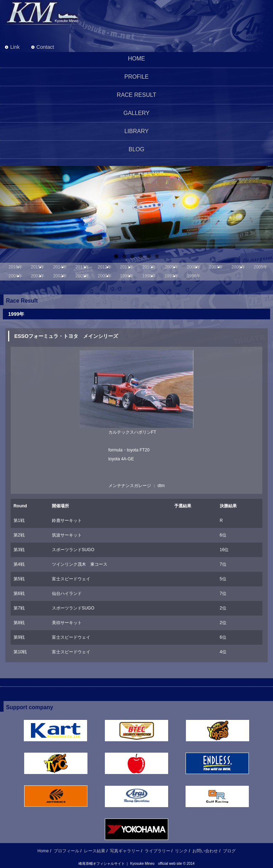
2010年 (149, 267)
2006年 (238, 267)
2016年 (15, 267)
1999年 (127, 276)
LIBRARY (136, 131)
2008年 (194, 267)
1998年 (149, 276)
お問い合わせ (205, 851)
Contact (45, 47)
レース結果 (95, 851)
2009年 (172, 267)
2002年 (60, 276)
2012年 (105, 267)
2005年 (261, 267)
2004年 (15, 276)
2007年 (216, 267)
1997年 (172, 276)
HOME (136, 59)
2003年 (38, 276)
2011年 (127, 267)
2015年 (38, 267)
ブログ (229, 851)
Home (43, 851)
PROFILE (136, 77)
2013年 (82, 267)
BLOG (136, 149)
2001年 (82, 276)
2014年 (60, 267)
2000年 (105, 276)
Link (15, 47)
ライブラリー (157, 851)
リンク (181, 851)
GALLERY (136, 113)
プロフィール (66, 851)
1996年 (194, 276)
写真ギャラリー (125, 851)
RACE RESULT (137, 95)
